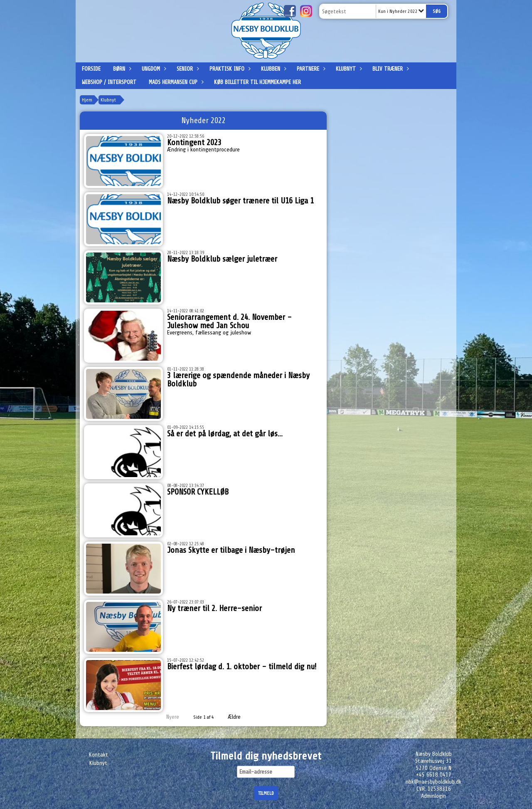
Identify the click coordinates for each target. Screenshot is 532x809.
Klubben (273, 69)
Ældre (240, 717)
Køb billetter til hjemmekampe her (257, 82)
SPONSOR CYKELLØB (198, 492)
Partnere (310, 69)
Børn (121, 69)
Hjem (87, 100)
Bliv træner (390, 69)
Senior (187, 69)
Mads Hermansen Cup (175, 82)
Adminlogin (433, 796)
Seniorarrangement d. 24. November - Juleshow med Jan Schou (229, 321)
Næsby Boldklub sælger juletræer (222, 259)
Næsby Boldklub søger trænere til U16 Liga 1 (240, 201)
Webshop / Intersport (109, 82)
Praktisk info (229, 69)
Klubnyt (348, 69)
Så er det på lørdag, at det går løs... (225, 434)
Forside (91, 69)
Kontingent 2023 (194, 142)
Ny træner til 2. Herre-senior (214, 608)
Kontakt (99, 755)
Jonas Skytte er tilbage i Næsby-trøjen (231, 550)
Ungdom (153, 69)
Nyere (168, 717)
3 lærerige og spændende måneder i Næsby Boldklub (238, 380)
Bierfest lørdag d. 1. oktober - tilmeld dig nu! (242, 667)
